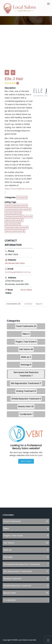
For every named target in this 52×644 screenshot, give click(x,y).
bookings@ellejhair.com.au (18, 272)
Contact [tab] (28, 304)
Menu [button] (47, 4)
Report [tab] (39, 304)
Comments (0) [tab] (14, 304)
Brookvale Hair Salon (15, 263)
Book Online (26, 290)
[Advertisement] (26, 47)
